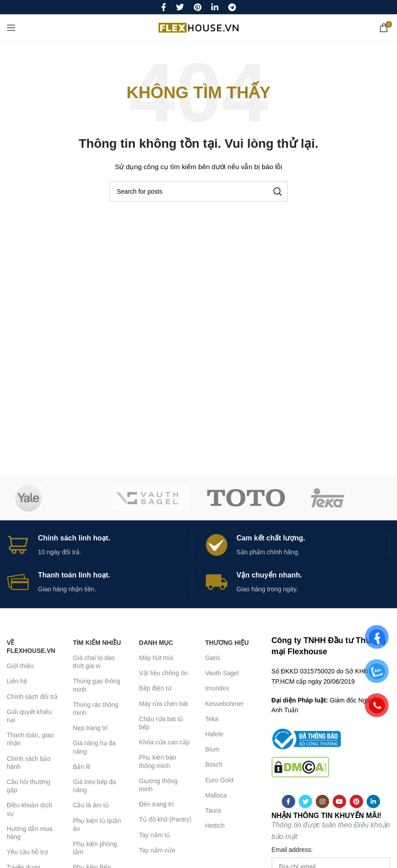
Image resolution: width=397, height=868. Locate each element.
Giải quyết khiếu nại (29, 716)
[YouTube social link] (339, 802)
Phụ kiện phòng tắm (95, 848)
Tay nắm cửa (157, 850)
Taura (213, 810)
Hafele (214, 734)
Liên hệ (17, 681)
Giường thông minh (158, 785)
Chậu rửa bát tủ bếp (161, 723)
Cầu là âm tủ (91, 805)
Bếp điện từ (155, 688)
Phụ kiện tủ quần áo (97, 825)
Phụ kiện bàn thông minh (157, 761)
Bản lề (82, 767)
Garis (212, 658)
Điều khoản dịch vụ (29, 809)
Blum (212, 749)
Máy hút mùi (156, 658)
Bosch (214, 764)
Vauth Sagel (222, 673)
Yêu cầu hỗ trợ (27, 852)
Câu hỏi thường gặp (29, 786)
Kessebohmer (224, 704)
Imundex (217, 688)
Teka (212, 719)
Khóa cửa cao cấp (164, 742)
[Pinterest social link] (198, 7)
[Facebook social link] (164, 7)
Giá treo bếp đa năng (94, 786)
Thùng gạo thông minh (96, 685)
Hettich (215, 826)
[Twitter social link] (180, 7)
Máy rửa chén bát (163, 704)
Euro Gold (219, 780)
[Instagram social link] (322, 802)
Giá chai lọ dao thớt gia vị (94, 662)
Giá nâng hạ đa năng (94, 747)
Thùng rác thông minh (96, 709)
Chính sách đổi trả (32, 697)
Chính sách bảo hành (29, 763)
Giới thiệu (20, 666)
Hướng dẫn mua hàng (29, 833)
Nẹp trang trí (90, 728)
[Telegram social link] (232, 7)
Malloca (216, 795)
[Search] (199, 191)
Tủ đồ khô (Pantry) (165, 819)
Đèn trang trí (156, 804)
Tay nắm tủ (155, 835)
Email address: (292, 850)
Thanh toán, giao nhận (30, 739)
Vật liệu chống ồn (163, 673)
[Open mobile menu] (11, 28)
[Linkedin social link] (215, 7)
